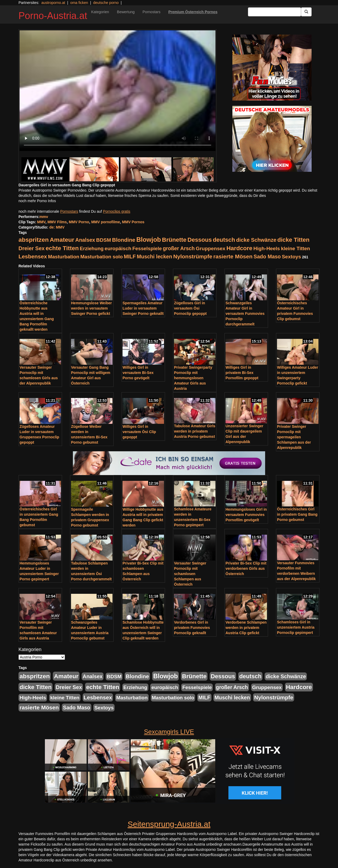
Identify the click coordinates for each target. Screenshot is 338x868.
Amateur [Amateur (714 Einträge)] (62, 240)
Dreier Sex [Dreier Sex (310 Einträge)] (32, 248)
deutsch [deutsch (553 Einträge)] (224, 240)
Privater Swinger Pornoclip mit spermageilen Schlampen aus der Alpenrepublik (294, 437)
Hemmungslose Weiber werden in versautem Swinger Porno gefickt (91, 308)
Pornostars (152, 12)
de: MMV (57, 227)
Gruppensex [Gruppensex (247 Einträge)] (210, 248)
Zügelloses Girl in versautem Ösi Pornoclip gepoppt (190, 308)
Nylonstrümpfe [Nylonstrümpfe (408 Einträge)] (193, 256)
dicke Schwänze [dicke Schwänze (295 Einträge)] (256, 240)
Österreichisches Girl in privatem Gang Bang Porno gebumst (297, 514)
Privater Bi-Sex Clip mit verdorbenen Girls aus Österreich (246, 568)
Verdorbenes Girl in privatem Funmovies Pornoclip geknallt (192, 628)
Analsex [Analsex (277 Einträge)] (85, 240)
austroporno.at (53, 3)
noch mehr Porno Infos (37, 201)
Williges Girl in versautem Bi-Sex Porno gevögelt (138, 373)
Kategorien (100, 12)
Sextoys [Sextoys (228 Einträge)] (291, 257)
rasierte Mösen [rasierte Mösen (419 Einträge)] (233, 256)
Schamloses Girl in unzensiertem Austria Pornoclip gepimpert (296, 627)
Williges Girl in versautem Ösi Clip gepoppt (139, 432)
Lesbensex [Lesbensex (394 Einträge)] (33, 256)
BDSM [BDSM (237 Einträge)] (104, 240)
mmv (44, 217)
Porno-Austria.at (53, 16)
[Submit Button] (306, 12)
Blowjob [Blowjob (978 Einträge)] (149, 239)
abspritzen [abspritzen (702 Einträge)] (34, 240)
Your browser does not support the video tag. (118, 91)
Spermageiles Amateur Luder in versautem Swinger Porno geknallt (143, 308)
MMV (41, 222)
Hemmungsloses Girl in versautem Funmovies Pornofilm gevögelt (246, 515)
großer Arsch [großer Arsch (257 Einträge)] (179, 248)
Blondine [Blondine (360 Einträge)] (124, 240)
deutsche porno (106, 3)
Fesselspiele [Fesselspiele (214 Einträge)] (147, 248)
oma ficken (79, 3)
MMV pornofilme (105, 222)
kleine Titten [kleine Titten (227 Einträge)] (295, 248)
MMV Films (57, 222)
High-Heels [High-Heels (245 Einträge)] (267, 248)
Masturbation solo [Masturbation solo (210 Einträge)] (102, 257)
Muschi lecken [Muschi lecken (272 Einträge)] (154, 257)
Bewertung (126, 12)
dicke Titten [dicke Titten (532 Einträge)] (293, 240)
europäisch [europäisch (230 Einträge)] (118, 248)
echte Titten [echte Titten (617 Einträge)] (62, 248)
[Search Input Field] (274, 12)
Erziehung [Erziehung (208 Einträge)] (92, 248)
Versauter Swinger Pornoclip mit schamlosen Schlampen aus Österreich (190, 574)
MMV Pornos (133, 222)
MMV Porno (79, 222)
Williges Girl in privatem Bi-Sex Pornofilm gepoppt (242, 373)
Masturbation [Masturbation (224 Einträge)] (64, 257)
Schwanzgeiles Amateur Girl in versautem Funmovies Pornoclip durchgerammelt (245, 314)
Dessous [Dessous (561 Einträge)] (200, 240)
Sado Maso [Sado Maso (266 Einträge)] (267, 257)
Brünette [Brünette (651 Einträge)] (174, 240)
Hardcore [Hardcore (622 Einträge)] (239, 248)
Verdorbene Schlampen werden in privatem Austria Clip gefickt (246, 628)
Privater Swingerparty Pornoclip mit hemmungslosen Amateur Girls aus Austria (193, 378)
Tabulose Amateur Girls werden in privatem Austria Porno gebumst (195, 431)
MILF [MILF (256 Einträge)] (130, 257)
